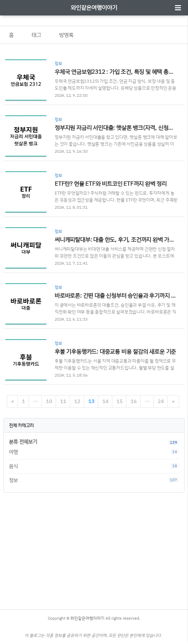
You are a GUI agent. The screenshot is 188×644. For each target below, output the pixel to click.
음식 (94, 466)
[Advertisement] (94, 549)
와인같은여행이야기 (94, 7)
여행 (94, 452)
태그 (36, 35)
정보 (94, 480)
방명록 (66, 35)
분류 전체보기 (23, 442)
